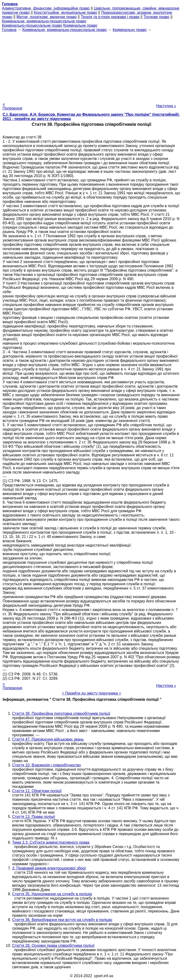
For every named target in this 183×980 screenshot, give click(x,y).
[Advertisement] (91, 65)
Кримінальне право (80, 25)
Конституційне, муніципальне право (66, 13)
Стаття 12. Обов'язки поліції (37, 791)
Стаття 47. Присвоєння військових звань (48, 739)
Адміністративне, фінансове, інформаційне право (46, 8)
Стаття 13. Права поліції (34, 817)
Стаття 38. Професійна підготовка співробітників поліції (61, 714)
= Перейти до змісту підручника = (92, 693)
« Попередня (12, 106)
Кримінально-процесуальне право (32, 25)
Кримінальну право (130, 30)
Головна (9, 30)
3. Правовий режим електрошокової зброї (49, 868)
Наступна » (166, 106)
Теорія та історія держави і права (110, 17)
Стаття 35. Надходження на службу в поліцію (52, 894)
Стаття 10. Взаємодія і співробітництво (46, 765)
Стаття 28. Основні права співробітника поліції (53, 946)
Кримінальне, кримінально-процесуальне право (44, 21)
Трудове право (156, 17)
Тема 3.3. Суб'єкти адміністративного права (51, 842)
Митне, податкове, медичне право (47, 17)
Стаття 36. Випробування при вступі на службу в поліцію (62, 920)
